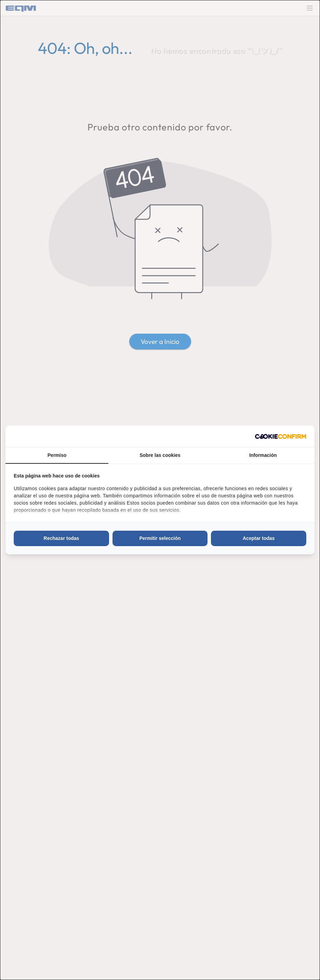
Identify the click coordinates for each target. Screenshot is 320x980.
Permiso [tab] (57, 455)
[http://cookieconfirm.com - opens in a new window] (281, 436)
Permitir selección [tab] (160, 538)
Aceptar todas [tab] (258, 538)
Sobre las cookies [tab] (160, 455)
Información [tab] (263, 455)
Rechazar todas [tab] (61, 538)
